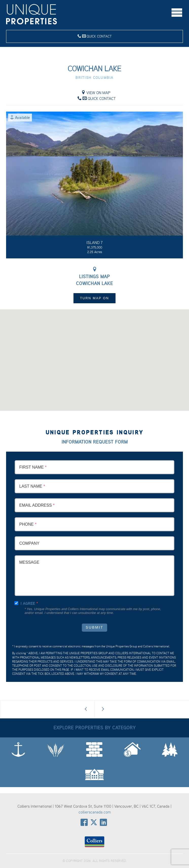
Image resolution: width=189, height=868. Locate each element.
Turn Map (95, 298)
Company (29, 543)
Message (29, 562)
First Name (32, 467)
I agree (28, 603)
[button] (94, 355)
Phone (26, 524)
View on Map (96, 93)
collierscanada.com (95, 812)
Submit (94, 627)
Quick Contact (95, 36)
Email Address (35, 505)
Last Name (31, 486)
